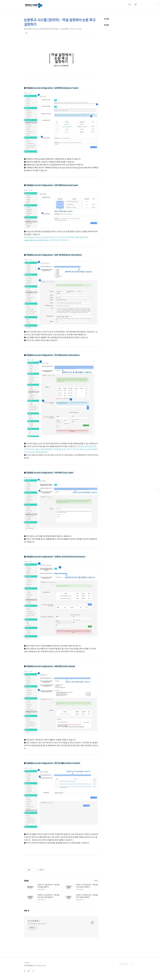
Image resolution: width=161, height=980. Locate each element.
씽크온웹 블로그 (34, 921)
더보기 (96, 881)
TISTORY (27, 963)
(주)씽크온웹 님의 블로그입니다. (37, 924)
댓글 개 (27, 911)
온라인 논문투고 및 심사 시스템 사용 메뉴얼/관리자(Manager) (41, 29)
